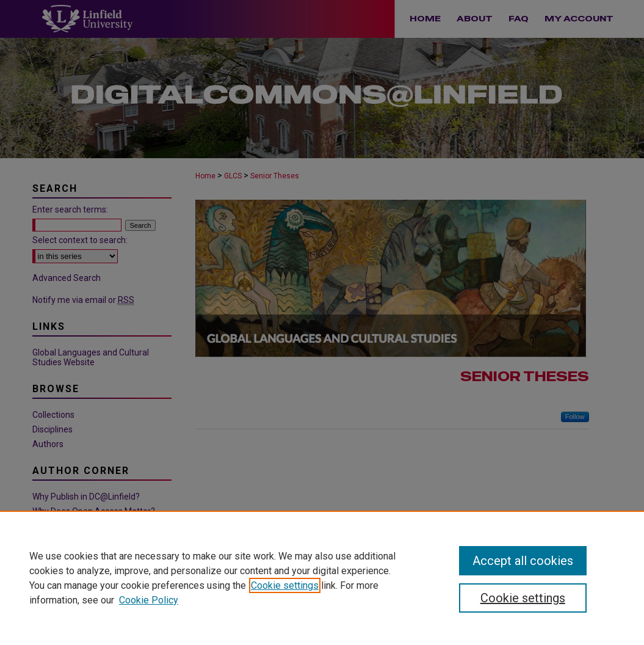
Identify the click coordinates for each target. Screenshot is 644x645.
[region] (322, 578)
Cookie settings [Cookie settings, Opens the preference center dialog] (523, 598)
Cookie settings (285, 585)
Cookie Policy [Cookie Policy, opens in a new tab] (149, 600)
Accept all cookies (523, 561)
